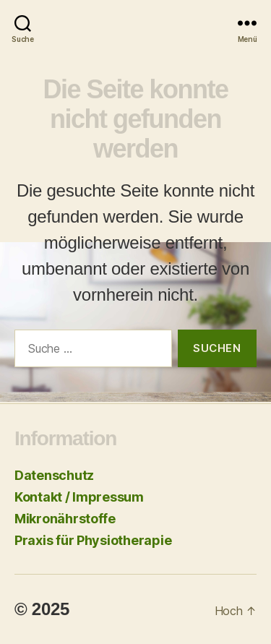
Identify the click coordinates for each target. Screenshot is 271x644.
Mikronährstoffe (65, 519)
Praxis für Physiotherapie (93, 540)
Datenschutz (54, 475)
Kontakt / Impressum (79, 497)
